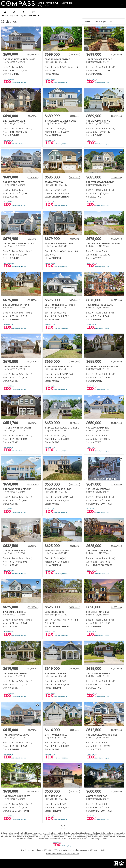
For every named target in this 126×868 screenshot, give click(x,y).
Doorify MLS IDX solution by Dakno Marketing (63, 854)
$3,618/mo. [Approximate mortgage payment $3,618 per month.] (33, 177)
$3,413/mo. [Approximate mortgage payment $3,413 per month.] (75, 423)
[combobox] (108, 22)
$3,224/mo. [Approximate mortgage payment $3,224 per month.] (75, 730)
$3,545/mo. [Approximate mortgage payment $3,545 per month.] (116, 239)
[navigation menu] (122, 4)
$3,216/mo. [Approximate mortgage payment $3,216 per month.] (116, 730)
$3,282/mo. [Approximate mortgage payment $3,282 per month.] (75, 546)
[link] (5, 14)
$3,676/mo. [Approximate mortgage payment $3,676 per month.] (33, 55)
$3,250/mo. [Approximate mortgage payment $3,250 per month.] (75, 669)
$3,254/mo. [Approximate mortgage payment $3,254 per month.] (33, 669)
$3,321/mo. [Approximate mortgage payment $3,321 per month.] (33, 546)
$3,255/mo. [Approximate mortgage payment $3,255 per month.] (116, 607)
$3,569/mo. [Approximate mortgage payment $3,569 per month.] (33, 239)
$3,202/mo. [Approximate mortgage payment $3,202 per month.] (33, 792)
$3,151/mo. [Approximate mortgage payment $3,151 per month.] (75, 792)
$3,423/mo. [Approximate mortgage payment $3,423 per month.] (33, 423)
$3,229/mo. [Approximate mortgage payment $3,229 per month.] (116, 669)
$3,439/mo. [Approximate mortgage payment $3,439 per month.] (116, 362)
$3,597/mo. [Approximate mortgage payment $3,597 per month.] (75, 177)
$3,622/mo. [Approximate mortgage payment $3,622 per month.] (116, 116)
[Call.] (44, 5)
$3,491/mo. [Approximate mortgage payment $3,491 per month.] (75, 362)
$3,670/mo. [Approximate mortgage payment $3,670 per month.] (75, 55)
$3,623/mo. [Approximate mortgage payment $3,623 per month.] (33, 116)
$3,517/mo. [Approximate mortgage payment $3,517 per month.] (33, 362)
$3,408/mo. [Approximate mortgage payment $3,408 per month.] (116, 484)
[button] (14, 14)
